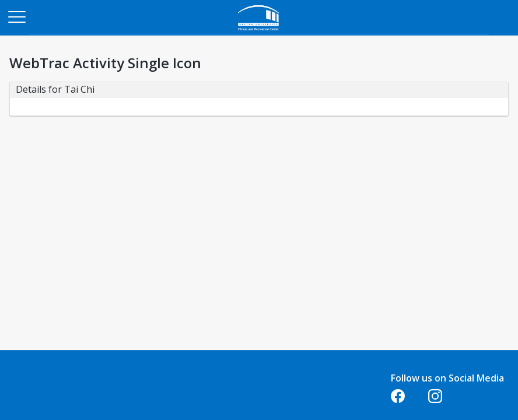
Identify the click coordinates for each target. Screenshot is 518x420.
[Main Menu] (16, 16)
